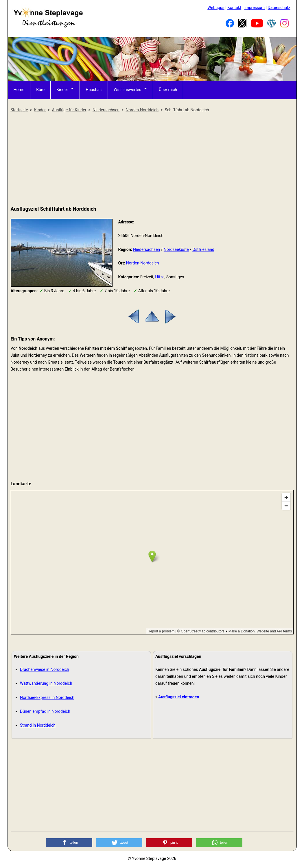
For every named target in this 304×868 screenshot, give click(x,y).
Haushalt (94, 90)
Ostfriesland (203, 249)
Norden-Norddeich (143, 263)
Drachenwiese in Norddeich (45, 669)
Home (19, 90)
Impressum (255, 8)
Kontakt (234, 8)
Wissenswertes (127, 90)
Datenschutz (279, 8)
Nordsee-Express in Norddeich (47, 697)
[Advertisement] (152, 160)
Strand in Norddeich (38, 725)
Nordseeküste (176, 249)
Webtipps (216, 8)
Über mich (168, 90)
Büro (40, 90)
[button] (69, 843)
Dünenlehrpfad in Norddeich (45, 711)
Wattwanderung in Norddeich (46, 683)
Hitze (160, 277)
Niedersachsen (147, 249)
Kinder (62, 90)
